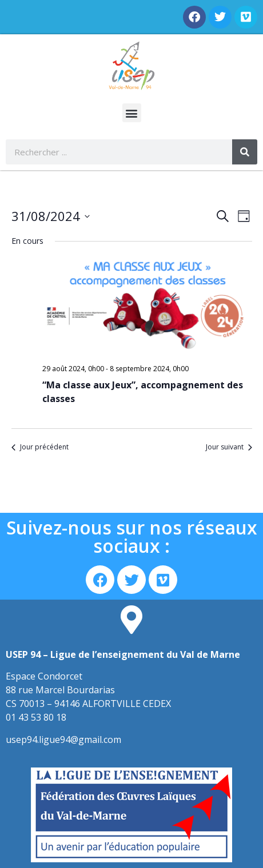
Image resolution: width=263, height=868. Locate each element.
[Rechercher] (245, 152)
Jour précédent (40, 447)
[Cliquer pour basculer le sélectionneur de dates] (51, 216)
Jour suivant (229, 447)
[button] (132, 113)
